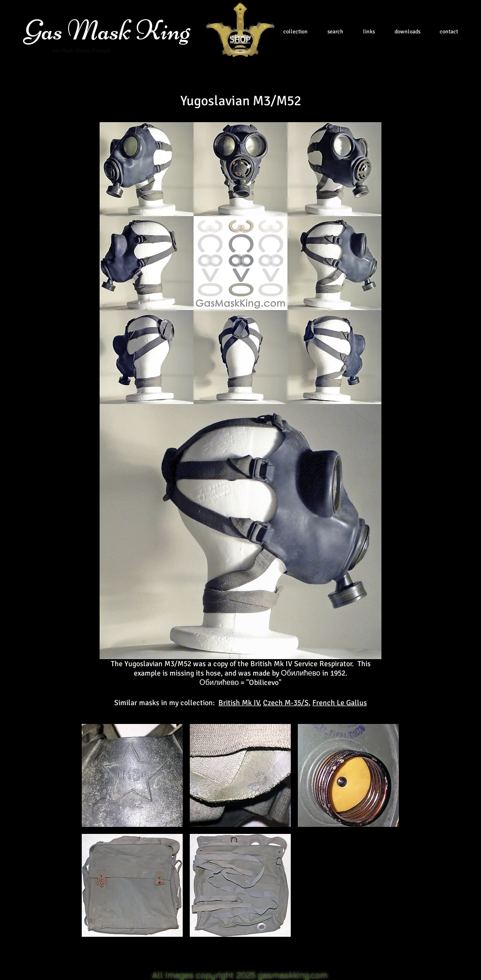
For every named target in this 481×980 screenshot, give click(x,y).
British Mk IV (239, 703)
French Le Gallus (340, 703)
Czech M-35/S (286, 703)
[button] (132, 775)
